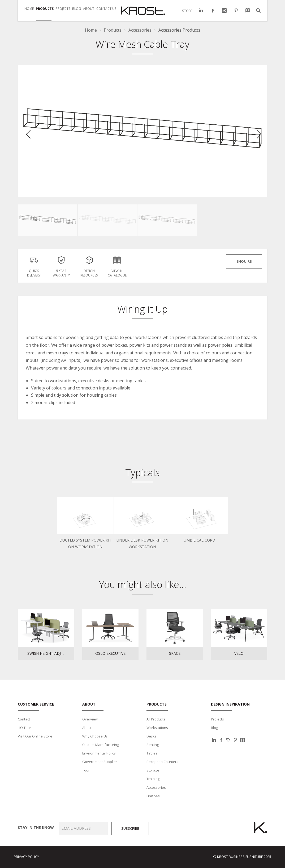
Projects (217, 719)
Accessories (156, 787)
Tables (152, 753)
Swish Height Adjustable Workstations (51, 653)
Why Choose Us (95, 736)
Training (153, 779)
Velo (239, 653)
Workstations (157, 728)
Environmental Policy (99, 753)
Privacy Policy (26, 857)
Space (175, 653)
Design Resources (89, 266)
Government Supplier (100, 762)
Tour (86, 770)
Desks (152, 736)
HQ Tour (24, 728)
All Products (156, 719)
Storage (153, 770)
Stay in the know (34, 828)
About (87, 728)
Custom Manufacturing (101, 745)
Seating (153, 745)
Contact (24, 719)
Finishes (153, 796)
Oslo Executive (110, 653)
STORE (187, 11)
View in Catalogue (117, 266)
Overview (90, 719)
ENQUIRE (244, 261)
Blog (214, 728)
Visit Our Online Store (35, 736)
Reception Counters (162, 762)
